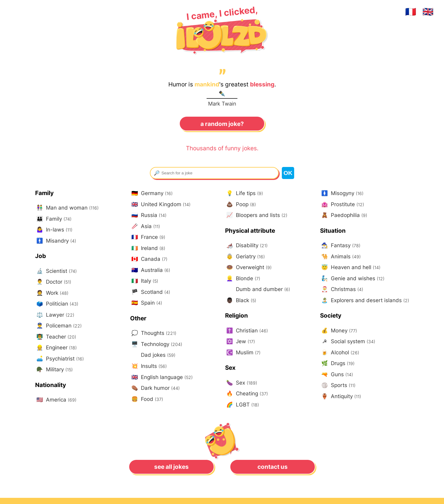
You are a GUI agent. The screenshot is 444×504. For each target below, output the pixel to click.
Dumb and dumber (262, 289)
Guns (337, 375)
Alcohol (340, 353)
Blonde (243, 279)
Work (52, 293)
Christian (247, 331)
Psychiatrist (60, 359)
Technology (156, 344)
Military (54, 370)
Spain (146, 303)
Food (147, 399)
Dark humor (155, 388)
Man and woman (67, 208)
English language (161, 377)
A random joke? (222, 124)
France (148, 237)
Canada (149, 259)
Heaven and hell (350, 267)
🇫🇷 (411, 12)
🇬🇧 (428, 12)
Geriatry (245, 257)
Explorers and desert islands (365, 300)
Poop (240, 204)
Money (339, 331)
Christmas (342, 289)
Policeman (58, 326)
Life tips (244, 193)
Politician (57, 304)
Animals (340, 257)
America (56, 400)
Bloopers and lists (256, 215)
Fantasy (340, 246)
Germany (151, 193)
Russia (148, 215)
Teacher (56, 337)
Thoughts (153, 333)
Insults (148, 366)
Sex (241, 383)
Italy (144, 281)
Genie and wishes (352, 279)
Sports (338, 385)
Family (53, 219)
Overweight (248, 267)
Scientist (56, 271)
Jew (240, 342)
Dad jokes (157, 355)
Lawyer (55, 315)
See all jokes (171, 467)
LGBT (242, 405)
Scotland (150, 292)
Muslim (243, 353)
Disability (246, 246)
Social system (348, 342)
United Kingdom (160, 204)
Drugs (337, 363)
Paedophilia (344, 215)
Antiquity (341, 396)
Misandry (56, 241)
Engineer (56, 348)
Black (241, 300)
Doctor (53, 282)
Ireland (148, 248)
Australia (150, 270)
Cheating (247, 394)
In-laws (54, 230)
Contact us (273, 467)
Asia (145, 226)
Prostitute (342, 204)
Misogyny (342, 193)
